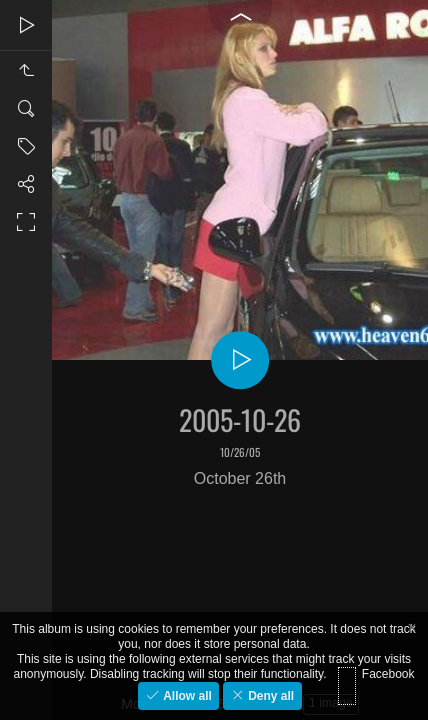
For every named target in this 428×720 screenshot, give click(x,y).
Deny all (269, 696)
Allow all (186, 696)
